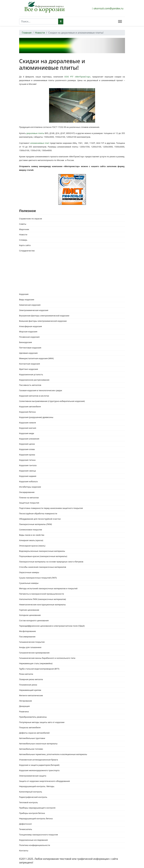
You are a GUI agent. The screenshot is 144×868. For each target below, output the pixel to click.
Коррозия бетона (27, 412)
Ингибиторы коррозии (30, 487)
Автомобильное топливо (31, 749)
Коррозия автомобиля (30, 406)
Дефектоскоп (26, 824)
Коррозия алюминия (29, 439)
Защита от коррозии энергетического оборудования (45, 781)
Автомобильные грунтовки (32, 738)
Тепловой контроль (29, 802)
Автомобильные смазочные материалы (38, 744)
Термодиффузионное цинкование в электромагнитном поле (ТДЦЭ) (52, 626)
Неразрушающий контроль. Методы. (37, 786)
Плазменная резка (28, 685)
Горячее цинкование (29, 610)
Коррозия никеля (28, 423)
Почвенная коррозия (29, 337)
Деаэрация (24, 706)
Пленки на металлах (29, 498)
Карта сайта (25, 245)
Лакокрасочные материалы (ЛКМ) (36, 524)
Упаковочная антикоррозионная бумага (39, 760)
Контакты (24, 851)
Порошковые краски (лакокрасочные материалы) (43, 556)
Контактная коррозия (30, 364)
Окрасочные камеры (29, 572)
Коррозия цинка (27, 444)
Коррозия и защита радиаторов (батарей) (39, 765)
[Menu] (120, 21)
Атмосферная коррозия (31, 326)
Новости (23, 235)
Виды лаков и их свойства (32, 535)
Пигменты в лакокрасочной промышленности (42, 594)
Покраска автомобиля (30, 727)
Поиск (61, 21)
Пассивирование (27, 637)
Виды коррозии (27, 300)
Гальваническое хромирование (34, 653)
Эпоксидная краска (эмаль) (32, 546)
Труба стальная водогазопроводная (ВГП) (39, 669)
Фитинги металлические (31, 695)
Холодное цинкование (30, 615)
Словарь (23, 240)
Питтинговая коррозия (30, 348)
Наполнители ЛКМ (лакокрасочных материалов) (43, 599)
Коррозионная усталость (31, 374)
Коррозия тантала (28, 465)
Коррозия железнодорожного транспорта (39, 770)
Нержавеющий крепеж (30, 690)
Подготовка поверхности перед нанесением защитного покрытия (51, 508)
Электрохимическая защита (33, 776)
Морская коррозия (28, 332)
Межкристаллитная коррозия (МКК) (36, 358)
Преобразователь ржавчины (33, 717)
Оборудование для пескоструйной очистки (40, 519)
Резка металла (26, 674)
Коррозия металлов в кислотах (34, 396)
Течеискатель (26, 829)
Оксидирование (27, 492)
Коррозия (24, 294)
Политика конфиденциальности (35, 845)
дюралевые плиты (35, 133)
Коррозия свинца (28, 471)
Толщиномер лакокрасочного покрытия (39, 835)
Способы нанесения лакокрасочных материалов (43, 567)
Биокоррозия (26, 342)
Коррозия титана (27, 460)
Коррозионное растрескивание (34, 380)
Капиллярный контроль (31, 792)
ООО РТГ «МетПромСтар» (77, 77)
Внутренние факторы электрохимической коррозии (44, 316)
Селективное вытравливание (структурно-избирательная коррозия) (52, 401)
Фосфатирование (28, 631)
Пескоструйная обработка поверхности (38, 513)
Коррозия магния (28, 428)
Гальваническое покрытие (32, 642)
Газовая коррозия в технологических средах (41, 390)
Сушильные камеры (29, 583)
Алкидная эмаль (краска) (31, 540)
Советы (23, 224)
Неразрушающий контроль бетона (36, 818)
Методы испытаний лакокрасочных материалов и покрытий (48, 588)
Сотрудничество (27, 251)
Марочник (24, 229)
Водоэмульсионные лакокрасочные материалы (42, 551)
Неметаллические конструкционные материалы (42, 605)
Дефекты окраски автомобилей (34, 733)
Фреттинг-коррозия (29, 369)
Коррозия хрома (27, 455)
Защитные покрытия (29, 503)
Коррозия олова (27, 449)
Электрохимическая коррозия (34, 310)
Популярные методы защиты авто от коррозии (42, 722)
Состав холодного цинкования (34, 620)
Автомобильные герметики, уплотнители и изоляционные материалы (53, 754)
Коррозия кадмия (28, 476)
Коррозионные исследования (34, 840)
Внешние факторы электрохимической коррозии (43, 321)
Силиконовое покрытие (31, 530)
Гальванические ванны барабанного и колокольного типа (47, 658)
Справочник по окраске (31, 219)
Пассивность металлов (30, 385)
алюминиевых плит (40, 143)
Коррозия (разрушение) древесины (36, 417)
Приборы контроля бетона (32, 813)
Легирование (26, 701)
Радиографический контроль (33, 797)
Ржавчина (24, 712)
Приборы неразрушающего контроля (37, 808)
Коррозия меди (27, 433)
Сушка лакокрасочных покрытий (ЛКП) (38, 578)
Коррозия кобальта (28, 481)
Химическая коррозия (30, 305)
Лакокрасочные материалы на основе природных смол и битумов (51, 562)
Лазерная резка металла (31, 679)
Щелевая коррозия (28, 353)
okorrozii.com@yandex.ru (108, 8)
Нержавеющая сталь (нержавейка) (36, 663)
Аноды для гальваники (30, 647)
